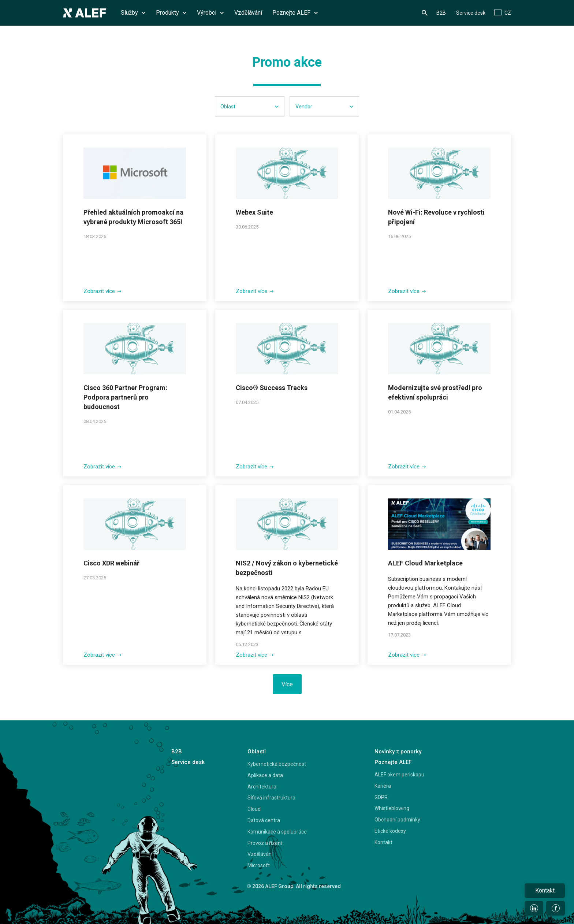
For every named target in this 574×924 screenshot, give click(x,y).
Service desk (471, 13)
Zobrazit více (102, 291)
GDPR (381, 797)
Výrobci (210, 13)
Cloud (254, 809)
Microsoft (259, 865)
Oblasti (257, 752)
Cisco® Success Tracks (272, 388)
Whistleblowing (392, 808)
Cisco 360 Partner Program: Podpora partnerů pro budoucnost (125, 397)
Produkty (171, 13)
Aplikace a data (265, 775)
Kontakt (383, 842)
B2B (441, 13)
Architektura (262, 787)
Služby (133, 13)
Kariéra (383, 786)
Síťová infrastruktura (271, 798)
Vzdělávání (248, 13)
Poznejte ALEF (295, 13)
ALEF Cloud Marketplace (425, 563)
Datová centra (264, 820)
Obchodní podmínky (397, 820)
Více (287, 684)
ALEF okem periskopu (399, 775)
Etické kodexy (390, 831)
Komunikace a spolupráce (277, 832)
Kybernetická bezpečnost (277, 764)
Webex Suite (254, 212)
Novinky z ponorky (398, 752)
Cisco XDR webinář (111, 563)
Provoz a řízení (265, 843)
